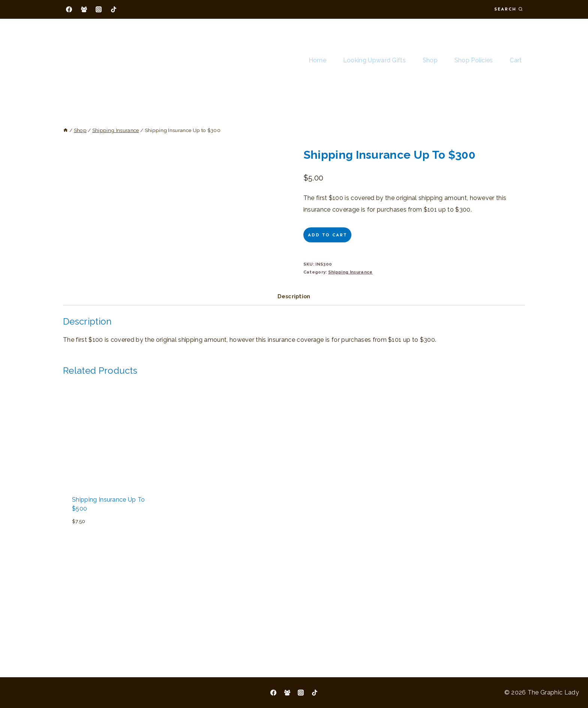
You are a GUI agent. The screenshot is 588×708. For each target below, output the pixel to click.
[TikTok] (114, 9)
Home (317, 60)
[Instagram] (99, 9)
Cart (516, 60)
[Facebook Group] (84, 9)
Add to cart (327, 235)
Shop (430, 60)
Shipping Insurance (350, 272)
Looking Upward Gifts (374, 60)
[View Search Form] (508, 9)
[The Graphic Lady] (95, 60)
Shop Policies (474, 60)
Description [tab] (294, 382)
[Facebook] (69, 9)
